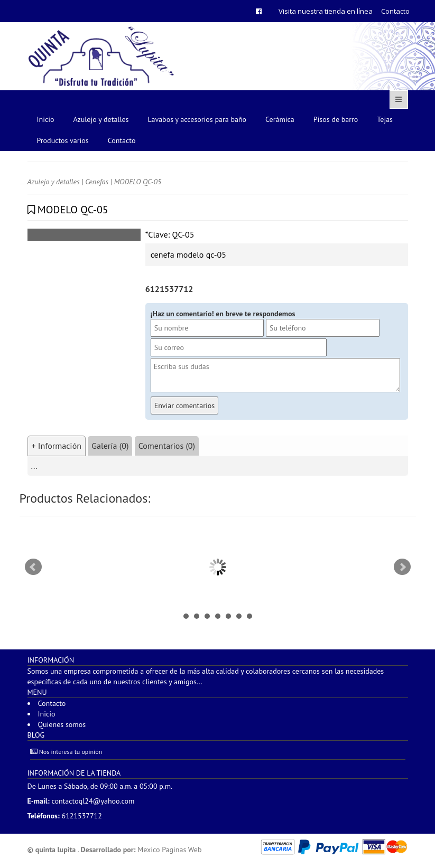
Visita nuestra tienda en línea (326, 11)
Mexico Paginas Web (169, 850)
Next (402, 567)
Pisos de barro (336, 119)
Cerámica (280, 119)
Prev (33, 567)
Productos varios (63, 140)
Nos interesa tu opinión (66, 752)
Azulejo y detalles (101, 119)
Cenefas (97, 182)
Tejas (385, 119)
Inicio (46, 119)
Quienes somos (62, 724)
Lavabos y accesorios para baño (197, 119)
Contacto (395, 11)
